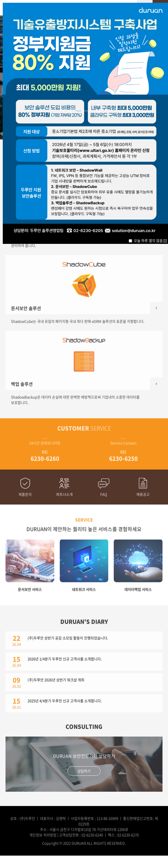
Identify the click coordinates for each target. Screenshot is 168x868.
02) (45, 454)
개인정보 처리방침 (43, 835)
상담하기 (84, 769)
